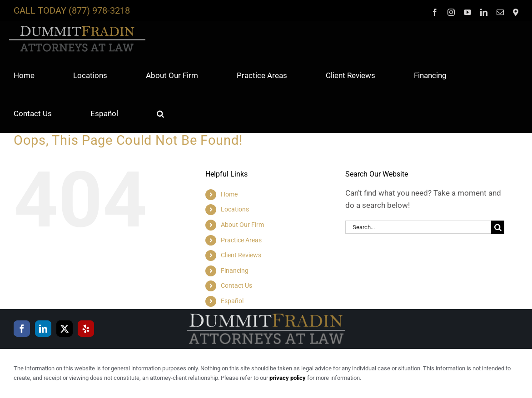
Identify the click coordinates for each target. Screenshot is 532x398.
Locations (235, 209)
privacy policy (288, 378)
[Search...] (418, 227)
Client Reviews (241, 255)
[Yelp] (86, 329)
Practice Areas (241, 240)
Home (229, 194)
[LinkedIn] (43, 329)
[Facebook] (22, 329)
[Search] (498, 227)
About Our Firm (242, 225)
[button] (160, 113)
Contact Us (236, 285)
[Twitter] (65, 329)
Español (232, 301)
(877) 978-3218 (99, 10)
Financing (235, 270)
